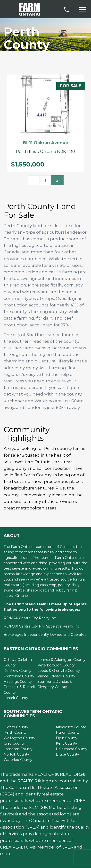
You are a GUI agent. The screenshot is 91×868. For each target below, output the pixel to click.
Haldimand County (72, 749)
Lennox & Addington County (61, 660)
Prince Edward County (56, 676)
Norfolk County (16, 754)
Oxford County (16, 727)
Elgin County (67, 738)
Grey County (14, 743)
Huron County (68, 732)
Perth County (15, 732)
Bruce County (67, 754)
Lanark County (16, 698)
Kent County (66, 743)
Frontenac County (19, 676)
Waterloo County (18, 760)
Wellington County (19, 738)
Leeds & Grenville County (59, 671)
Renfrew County (17, 671)
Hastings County (18, 682)
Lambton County (18, 749)
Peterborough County (56, 665)
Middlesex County (71, 727)
